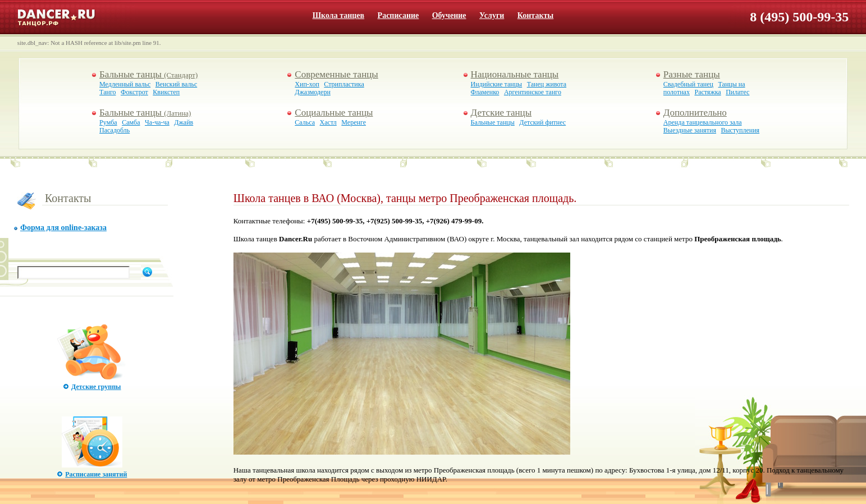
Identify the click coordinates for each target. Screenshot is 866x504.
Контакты (535, 15)
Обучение (449, 15)
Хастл (328, 122)
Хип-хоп (307, 84)
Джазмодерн (312, 92)
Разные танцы (692, 74)
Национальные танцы (515, 74)
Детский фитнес (542, 122)
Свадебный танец (688, 84)
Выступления (741, 130)
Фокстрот (134, 92)
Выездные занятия (690, 130)
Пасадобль (114, 130)
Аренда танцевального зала (703, 122)
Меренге (354, 122)
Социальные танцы (334, 113)
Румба (108, 122)
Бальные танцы (148, 74)
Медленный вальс (125, 84)
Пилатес (737, 92)
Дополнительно (695, 113)
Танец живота (547, 84)
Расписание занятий (96, 474)
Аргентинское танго (533, 92)
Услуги (492, 15)
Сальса (305, 122)
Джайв (184, 122)
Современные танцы (336, 74)
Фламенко (485, 92)
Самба (131, 122)
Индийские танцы (497, 84)
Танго (107, 92)
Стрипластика (344, 84)
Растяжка (707, 92)
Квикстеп (166, 92)
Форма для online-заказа (63, 228)
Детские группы (96, 387)
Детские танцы (501, 113)
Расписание (398, 15)
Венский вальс (176, 84)
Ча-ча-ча (157, 122)
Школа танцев (338, 15)
